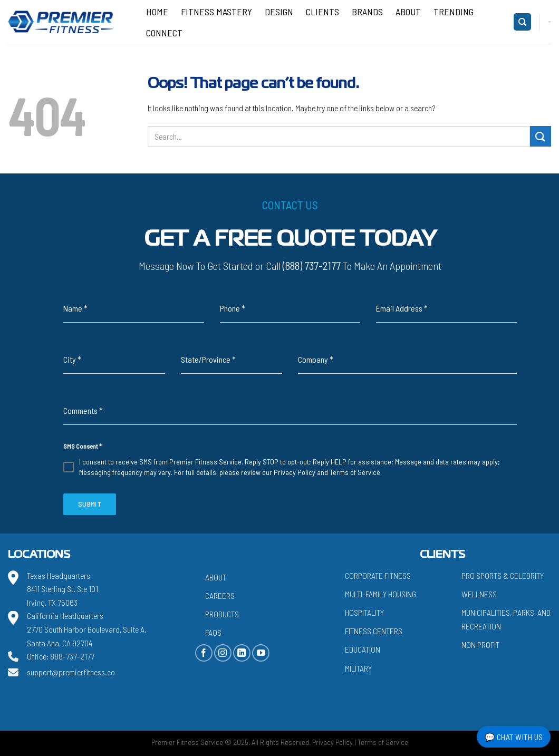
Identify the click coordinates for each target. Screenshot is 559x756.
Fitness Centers (374, 631)
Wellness (479, 594)
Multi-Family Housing (380, 594)
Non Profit (480, 644)
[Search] (522, 22)
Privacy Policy (295, 472)
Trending (454, 12)
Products (222, 614)
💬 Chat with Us (514, 737)
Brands (367, 12)
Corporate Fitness (378, 575)
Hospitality (364, 612)
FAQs (213, 632)
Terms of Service (355, 472)
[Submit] (541, 136)
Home (157, 12)
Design (279, 12)
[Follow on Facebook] (204, 653)
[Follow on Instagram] (223, 653)
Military (358, 668)
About (408, 12)
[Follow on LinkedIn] (242, 653)
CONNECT (164, 33)
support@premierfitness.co (71, 672)
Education (363, 649)
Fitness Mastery (216, 12)
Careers (220, 595)
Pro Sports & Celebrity (503, 575)
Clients (322, 12)
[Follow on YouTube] (261, 653)
